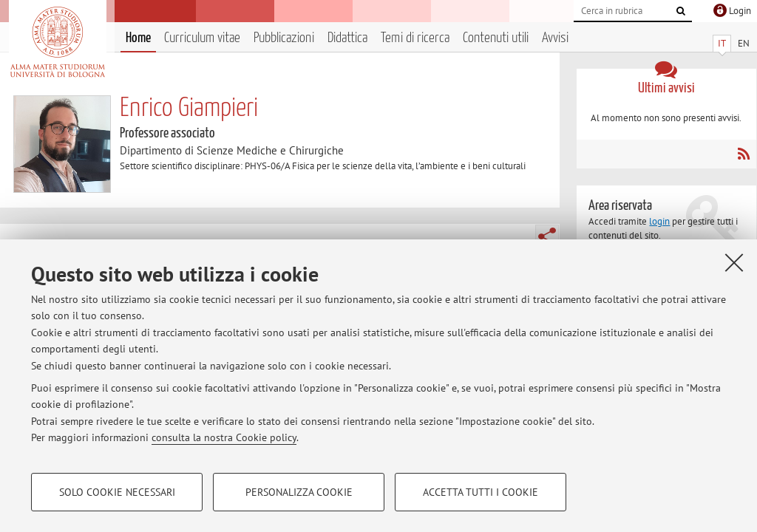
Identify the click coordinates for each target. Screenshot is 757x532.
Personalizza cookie (299, 492)
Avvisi (555, 38)
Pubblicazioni (284, 38)
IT (722, 43)
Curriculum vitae (202, 38)
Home (138, 38)
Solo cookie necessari (117, 492)
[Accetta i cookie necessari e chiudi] (734, 262)
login (659, 221)
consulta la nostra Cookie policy (224, 437)
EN (744, 43)
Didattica (347, 38)
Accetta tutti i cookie (481, 492)
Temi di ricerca (415, 38)
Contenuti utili (496, 38)
